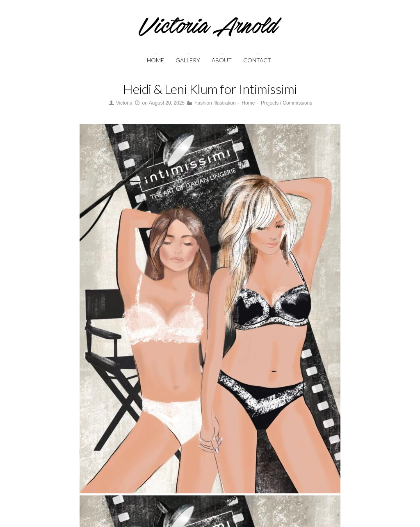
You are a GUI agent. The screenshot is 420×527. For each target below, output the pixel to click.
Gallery (188, 60)
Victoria (124, 103)
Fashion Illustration (215, 103)
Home (155, 60)
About (222, 60)
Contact (257, 60)
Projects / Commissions (286, 103)
